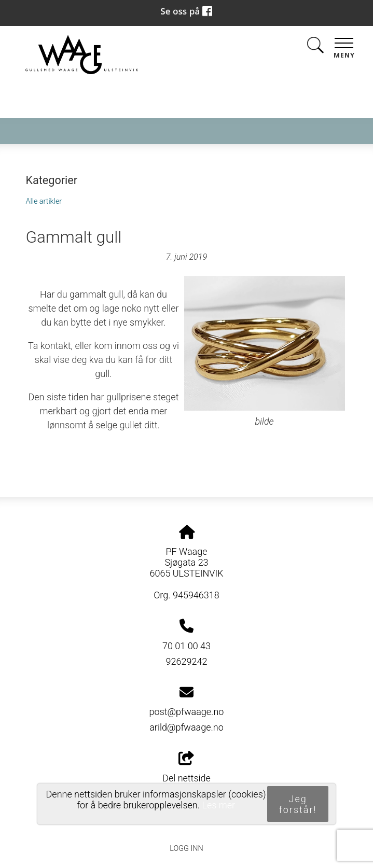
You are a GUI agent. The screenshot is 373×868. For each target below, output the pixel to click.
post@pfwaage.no (187, 712)
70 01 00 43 (186, 646)
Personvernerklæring (186, 825)
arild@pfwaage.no (186, 727)
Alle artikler (44, 201)
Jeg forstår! (298, 804)
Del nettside (186, 767)
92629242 (187, 661)
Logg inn (186, 849)
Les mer (218, 805)
